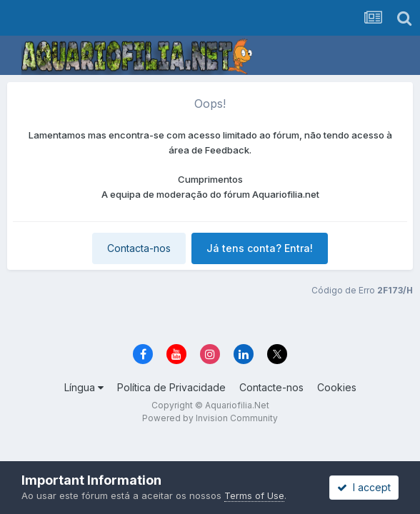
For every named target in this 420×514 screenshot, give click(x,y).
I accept (364, 487)
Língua (84, 387)
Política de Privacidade (171, 387)
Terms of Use (254, 495)
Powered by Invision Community (210, 418)
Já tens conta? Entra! (260, 248)
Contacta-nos (139, 248)
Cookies (337, 387)
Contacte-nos (271, 387)
